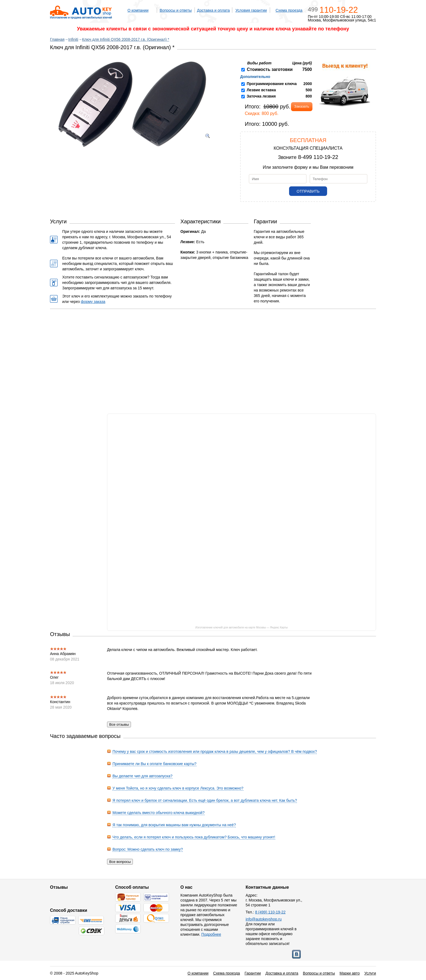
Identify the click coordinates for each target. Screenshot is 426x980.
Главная (57, 39)
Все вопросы (120, 862)
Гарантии (253, 973)
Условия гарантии (251, 10)
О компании (138, 10)
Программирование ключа (272, 84)
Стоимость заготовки (270, 69)
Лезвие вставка (261, 90)
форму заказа (93, 302)
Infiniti (73, 39)
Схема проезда (289, 10)
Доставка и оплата (213, 10)
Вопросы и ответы (176, 10)
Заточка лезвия (261, 96)
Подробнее (211, 934)
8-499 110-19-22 (318, 157)
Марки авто (350, 973)
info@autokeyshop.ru (264, 919)
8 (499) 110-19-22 (270, 912)
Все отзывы (119, 724)
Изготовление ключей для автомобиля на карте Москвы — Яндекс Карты (242, 627)
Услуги (370, 973)
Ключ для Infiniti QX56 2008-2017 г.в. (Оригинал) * (126, 39)
